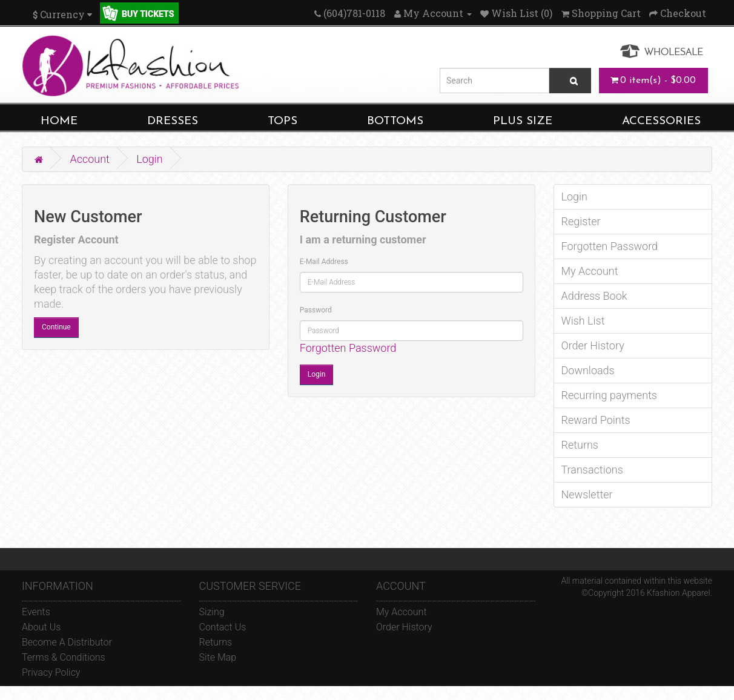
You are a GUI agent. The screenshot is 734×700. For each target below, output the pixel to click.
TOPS (283, 121)
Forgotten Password (348, 348)
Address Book (594, 296)
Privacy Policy (51, 672)
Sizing (212, 612)
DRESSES (173, 121)
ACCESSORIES (661, 121)
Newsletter (587, 494)
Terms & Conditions (64, 657)
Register (581, 221)
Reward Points (596, 420)
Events (36, 612)
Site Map (218, 657)
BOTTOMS (395, 121)
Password (316, 310)
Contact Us (223, 627)
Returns (580, 445)
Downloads (588, 370)
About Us (41, 627)
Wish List (583, 321)
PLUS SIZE (523, 121)
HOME (59, 121)
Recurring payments (609, 395)
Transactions (592, 470)
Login (150, 159)
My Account (590, 271)
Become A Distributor (67, 642)
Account (89, 159)
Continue (56, 327)
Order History (593, 345)
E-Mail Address (324, 262)
